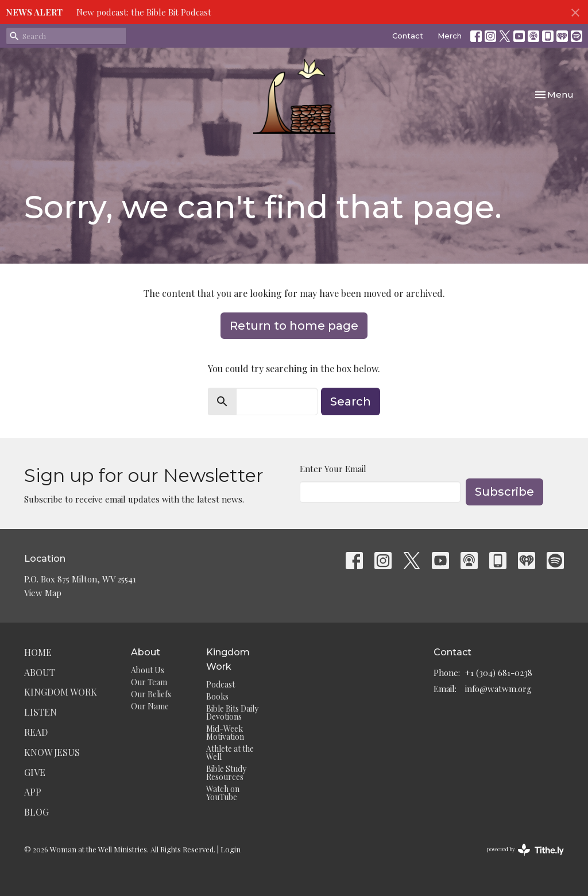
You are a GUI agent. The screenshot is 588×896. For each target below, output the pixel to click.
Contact (408, 36)
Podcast (220, 684)
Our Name (150, 706)
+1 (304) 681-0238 (499, 673)
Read (36, 732)
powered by (525, 850)
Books (217, 696)
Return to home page (294, 326)
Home (38, 652)
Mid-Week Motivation (225, 733)
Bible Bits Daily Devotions (232, 712)
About (40, 672)
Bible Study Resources (226, 773)
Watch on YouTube (223, 793)
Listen (40, 712)
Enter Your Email (333, 469)
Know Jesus (52, 752)
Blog (36, 812)
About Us (148, 670)
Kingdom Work (61, 692)
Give (35, 772)
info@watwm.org (498, 689)
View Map (43, 593)
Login (231, 849)
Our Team (149, 682)
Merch (450, 36)
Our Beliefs (151, 694)
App (33, 792)
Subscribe (504, 492)
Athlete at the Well (230, 753)
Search (351, 401)
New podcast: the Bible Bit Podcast (144, 12)
